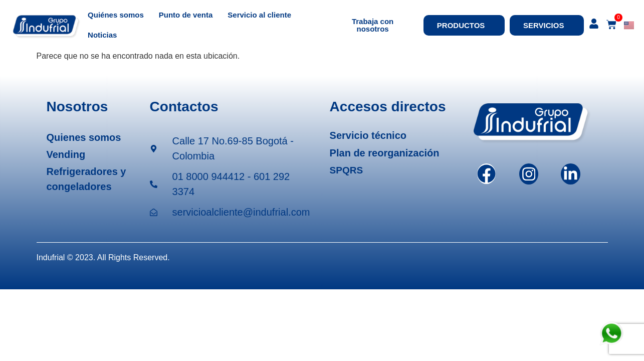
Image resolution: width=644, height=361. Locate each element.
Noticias (102, 35)
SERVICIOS (546, 25)
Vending (66, 154)
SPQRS (347, 170)
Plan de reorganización (385, 153)
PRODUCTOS (464, 25)
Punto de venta (186, 15)
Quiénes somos (116, 15)
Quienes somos (84, 137)
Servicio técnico (368, 135)
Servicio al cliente (259, 15)
